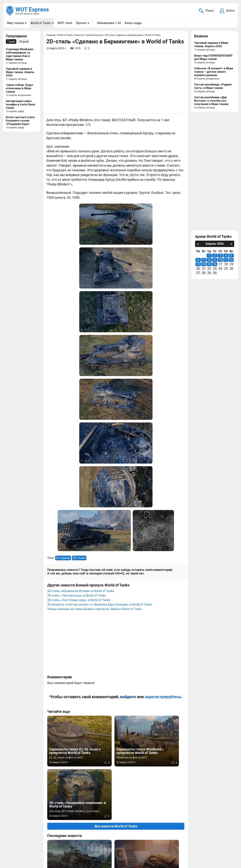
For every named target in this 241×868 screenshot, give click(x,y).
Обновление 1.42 (109, 23)
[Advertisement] (116, 84)
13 (198, 265)
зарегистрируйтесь (163, 553)
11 (226, 260)
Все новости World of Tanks (116, 629)
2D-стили (79, 414)
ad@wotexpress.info (52, 847)
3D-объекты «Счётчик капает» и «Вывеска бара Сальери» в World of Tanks (100, 461)
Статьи (102, 847)
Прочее (81, 23)
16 (215, 265)
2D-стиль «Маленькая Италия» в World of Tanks (81, 447)
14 (204, 265)
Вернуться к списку (116, 765)
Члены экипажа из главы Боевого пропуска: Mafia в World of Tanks (95, 465)
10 (220, 260)
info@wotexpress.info (37, 843)
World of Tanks (41, 23)
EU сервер (63, 414)
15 (209, 265)
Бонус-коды (133, 23)
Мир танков (15, 23)
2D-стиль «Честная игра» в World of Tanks (77, 452)
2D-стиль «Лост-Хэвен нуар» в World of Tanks (79, 456)
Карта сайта (225, 843)
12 (231, 260)
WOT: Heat (65, 23)
